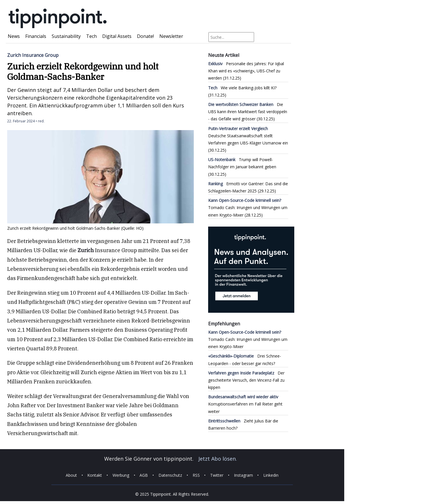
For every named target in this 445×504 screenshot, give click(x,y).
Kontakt (95, 475)
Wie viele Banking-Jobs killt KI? (242, 88)
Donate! (145, 36)
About (71, 475)
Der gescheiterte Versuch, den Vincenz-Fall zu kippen (246, 380)
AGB (144, 475)
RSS (196, 475)
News (14, 36)
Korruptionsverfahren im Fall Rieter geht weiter (245, 404)
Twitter (217, 475)
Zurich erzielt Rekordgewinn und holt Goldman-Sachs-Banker (83, 71)
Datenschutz (170, 475)
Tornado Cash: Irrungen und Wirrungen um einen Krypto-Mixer (248, 207)
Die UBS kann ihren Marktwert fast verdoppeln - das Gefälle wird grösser (248, 112)
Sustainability (66, 36)
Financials (36, 36)
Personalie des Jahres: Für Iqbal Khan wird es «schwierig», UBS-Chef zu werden (246, 71)
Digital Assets (117, 36)
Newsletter (171, 36)
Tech (91, 36)
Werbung (121, 475)
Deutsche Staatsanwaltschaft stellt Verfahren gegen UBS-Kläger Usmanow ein (248, 136)
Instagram (243, 475)
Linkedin (271, 475)
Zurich (86, 250)
